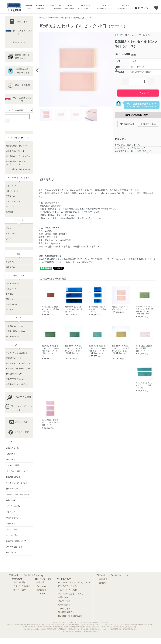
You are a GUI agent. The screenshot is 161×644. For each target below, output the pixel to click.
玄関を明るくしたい (14, 358)
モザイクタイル (12, 336)
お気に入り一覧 (13, 448)
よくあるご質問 (13, 465)
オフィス (10, 310)
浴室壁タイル (11, 289)
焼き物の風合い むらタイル (17, 146)
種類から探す (12, 500)
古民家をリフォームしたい (17, 384)
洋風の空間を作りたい (15, 379)
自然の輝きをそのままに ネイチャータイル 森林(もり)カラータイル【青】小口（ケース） (97, 350)
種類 (19, 254)
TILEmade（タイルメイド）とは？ (74, 582)
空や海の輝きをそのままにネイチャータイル (17, 163)
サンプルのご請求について (17, 471)
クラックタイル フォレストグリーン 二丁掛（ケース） (144, 385)
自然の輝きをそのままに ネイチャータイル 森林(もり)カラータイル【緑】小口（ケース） (144, 310)
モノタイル (10, 207)
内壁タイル (10, 267)
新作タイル (11, 524)
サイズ (19, 318)
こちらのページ (71, 262)
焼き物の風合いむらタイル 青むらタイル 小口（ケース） (97, 309)
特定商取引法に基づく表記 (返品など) (134, 151)
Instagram (41, 590)
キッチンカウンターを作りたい (18, 363)
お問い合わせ (64, 605)
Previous (36, 69)
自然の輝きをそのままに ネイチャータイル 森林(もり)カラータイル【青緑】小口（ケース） (74, 351)
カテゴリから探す (13, 506)
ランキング (11, 512)
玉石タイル (10, 196)
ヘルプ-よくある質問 (68, 590)
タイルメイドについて (15, 459)
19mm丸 (10, 212)
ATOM (13, 553)
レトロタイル (11, 186)
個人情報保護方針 (66, 612)
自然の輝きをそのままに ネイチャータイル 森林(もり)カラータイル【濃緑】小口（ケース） (50, 351)
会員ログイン (64, 597)
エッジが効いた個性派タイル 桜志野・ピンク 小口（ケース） (144, 348)
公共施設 (10, 294)
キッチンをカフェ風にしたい (18, 353)
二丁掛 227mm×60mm (16, 331)
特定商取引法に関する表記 (71, 616)
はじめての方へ (13, 489)
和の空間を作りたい (14, 374)
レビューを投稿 (148, 124)
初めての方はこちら (67, 586)
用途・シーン (19, 275)
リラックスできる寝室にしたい (18, 368)
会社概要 (103, 579)
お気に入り (127, 124)
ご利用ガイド (12, 454)
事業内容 (103, 583)
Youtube (41, 593)
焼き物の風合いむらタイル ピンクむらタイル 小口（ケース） (50, 422)
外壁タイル (10, 262)
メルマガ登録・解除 (14, 547)
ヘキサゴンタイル (13, 201)
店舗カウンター (12, 299)
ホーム (42, 18)
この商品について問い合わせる (131, 148)
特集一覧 (41, 582)
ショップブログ (13, 529)
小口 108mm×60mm (14, 326)
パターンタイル (12, 191)
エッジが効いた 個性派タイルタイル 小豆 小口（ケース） (50, 309)
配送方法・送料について (16, 541)
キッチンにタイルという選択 (18, 494)
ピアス (9, 228)
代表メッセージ (13, 518)
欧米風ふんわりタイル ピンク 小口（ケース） (121, 308)
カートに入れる (138, 93)
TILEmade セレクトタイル (19, 178)
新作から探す (20, 582)
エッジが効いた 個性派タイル (18, 169)
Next (115, 69)
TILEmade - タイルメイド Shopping (26, 575)
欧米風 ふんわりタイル (83, 18)
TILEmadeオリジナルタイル (59, 18)
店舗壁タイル (11, 304)
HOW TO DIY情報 (13, 477)
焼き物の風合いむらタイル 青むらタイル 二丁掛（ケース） (74, 309)
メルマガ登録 (64, 601)
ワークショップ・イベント (17, 483)
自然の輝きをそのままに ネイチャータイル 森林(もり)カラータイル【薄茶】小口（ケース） (121, 351)
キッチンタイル (12, 283)
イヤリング (10, 233)
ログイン (142, 8)
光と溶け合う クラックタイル (18, 156)
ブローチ (10, 239)
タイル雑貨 (19, 220)
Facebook (41, 586)
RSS (8, 553)
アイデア (19, 345)
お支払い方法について (15, 535)
